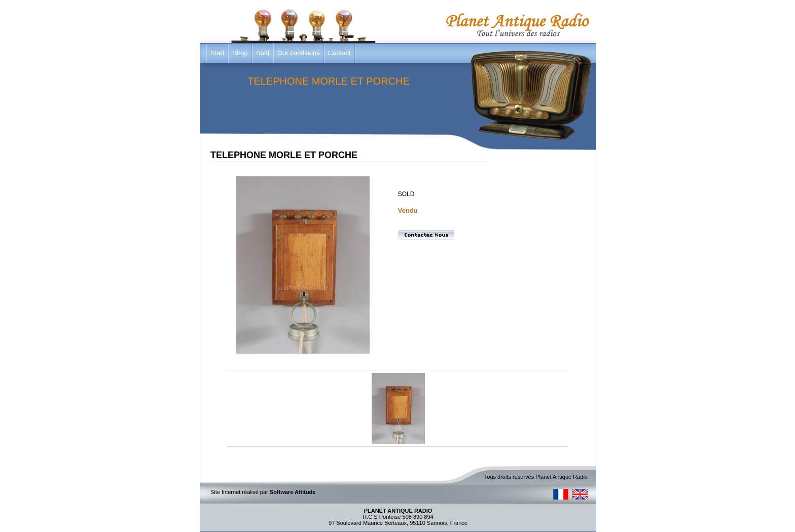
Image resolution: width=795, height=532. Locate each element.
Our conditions (299, 53)
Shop (240, 53)
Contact (339, 53)
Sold (263, 53)
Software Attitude (293, 492)
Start (217, 53)
